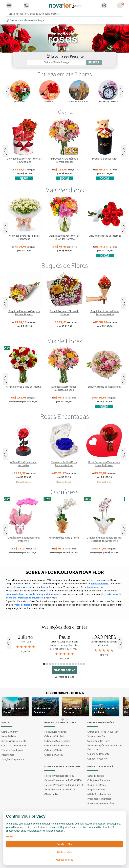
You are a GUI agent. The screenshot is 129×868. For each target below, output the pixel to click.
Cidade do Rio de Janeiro (57, 741)
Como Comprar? (10, 732)
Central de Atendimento (14, 745)
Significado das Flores (99, 741)
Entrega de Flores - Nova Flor (103, 732)
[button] (104, 5)
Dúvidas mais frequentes (14, 741)
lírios (9, 587)
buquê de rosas (95, 587)
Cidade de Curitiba (54, 755)
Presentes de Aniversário (101, 803)
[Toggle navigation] (9, 6)
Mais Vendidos (64, 190)
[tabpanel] (25, 644)
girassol (27, 587)
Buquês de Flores (64, 265)
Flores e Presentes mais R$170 (60, 789)
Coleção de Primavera (99, 780)
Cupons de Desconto (98, 754)
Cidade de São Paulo (55, 736)
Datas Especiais (96, 776)
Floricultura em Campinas (42, 710)
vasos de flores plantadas (39, 594)
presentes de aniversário (31, 598)
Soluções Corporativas (13, 759)
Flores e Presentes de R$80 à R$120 (63, 780)
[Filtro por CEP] (56, 62)
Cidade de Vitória (53, 750)
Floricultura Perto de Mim (64, 693)
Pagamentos (8, 755)
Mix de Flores (65, 341)
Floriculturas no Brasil (56, 732)
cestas (58, 594)
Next (121, 91)
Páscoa (65, 113)
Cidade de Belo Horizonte (58, 745)
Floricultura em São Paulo (15, 710)
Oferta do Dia (51, 794)
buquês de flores (100, 584)
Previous (8, 91)
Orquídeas (65, 492)
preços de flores (22, 605)
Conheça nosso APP (98, 759)
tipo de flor (47, 587)
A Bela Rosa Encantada (99, 794)
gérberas (17, 587)
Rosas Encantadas (65, 416)
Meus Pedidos (9, 736)
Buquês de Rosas (96, 785)
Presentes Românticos (99, 799)
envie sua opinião (65, 670)
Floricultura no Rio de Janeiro (105, 710)
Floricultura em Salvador (73, 710)
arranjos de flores (15, 594)
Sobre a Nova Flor (96, 736)
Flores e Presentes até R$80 (59, 776)
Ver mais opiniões (64, 677)
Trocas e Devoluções (12, 750)
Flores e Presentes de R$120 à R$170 (63, 785)
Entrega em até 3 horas (65, 74)
